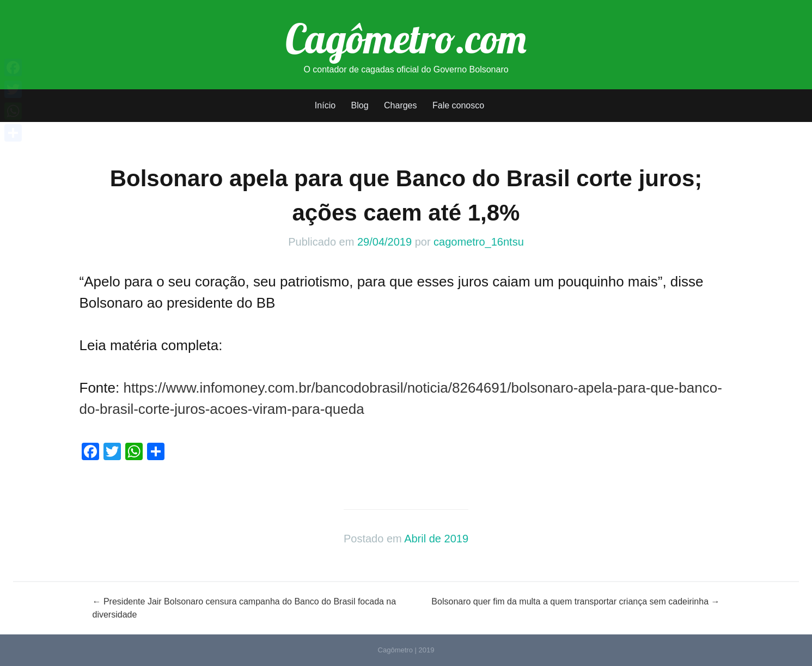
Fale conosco (458, 105)
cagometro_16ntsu (479, 242)
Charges (400, 105)
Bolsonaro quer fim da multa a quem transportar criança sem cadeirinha (575, 601)
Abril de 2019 (436, 539)
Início (325, 105)
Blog (360, 105)
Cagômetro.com (406, 38)
